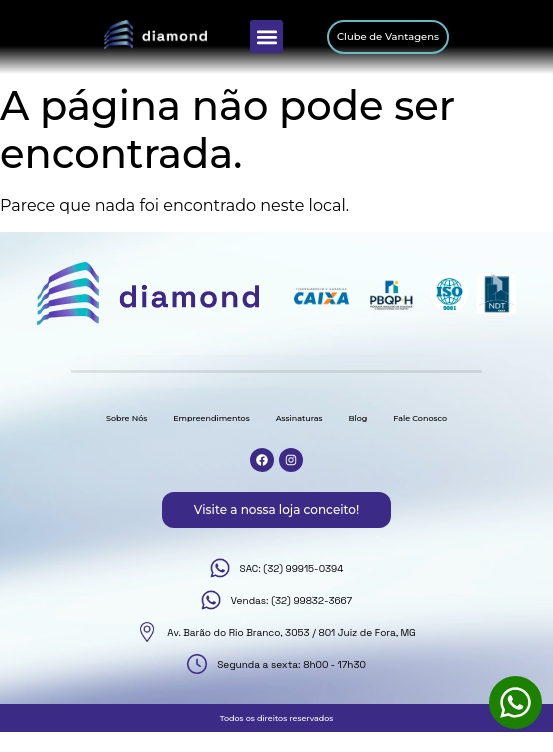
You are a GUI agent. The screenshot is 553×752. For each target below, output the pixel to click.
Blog (357, 418)
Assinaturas (299, 418)
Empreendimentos (211, 418)
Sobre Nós (126, 418)
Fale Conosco (420, 418)
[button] (266, 36)
